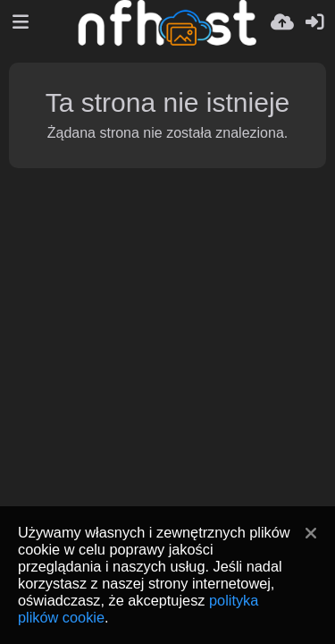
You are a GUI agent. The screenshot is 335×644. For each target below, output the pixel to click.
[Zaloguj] (314, 22)
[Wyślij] (282, 22)
